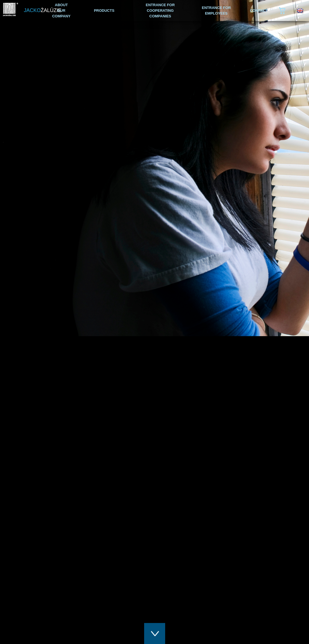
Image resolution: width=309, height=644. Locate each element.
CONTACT (259, 11)
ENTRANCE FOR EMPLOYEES (216, 11)
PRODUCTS (104, 11)
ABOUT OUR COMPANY (61, 11)
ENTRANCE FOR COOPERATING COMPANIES (160, 11)
